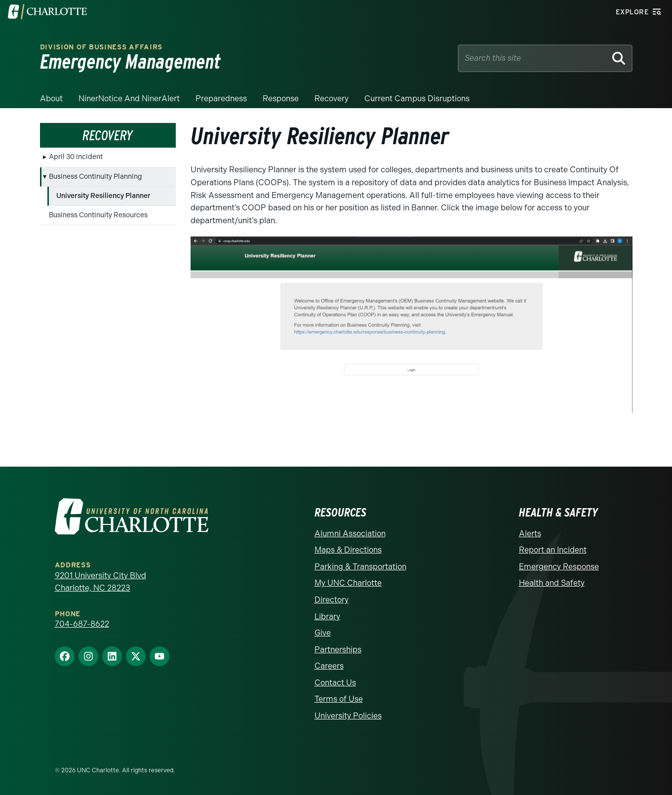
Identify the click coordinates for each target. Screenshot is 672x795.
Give (323, 633)
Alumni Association (350, 534)
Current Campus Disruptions (417, 99)
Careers (329, 666)
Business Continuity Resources (98, 215)
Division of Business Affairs (101, 47)
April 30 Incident (76, 157)
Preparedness (221, 99)
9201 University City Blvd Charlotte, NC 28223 (100, 582)
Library (327, 616)
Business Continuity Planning (96, 177)
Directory (332, 600)
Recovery (332, 99)
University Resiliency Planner (103, 196)
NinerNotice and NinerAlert (129, 99)
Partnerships (338, 650)
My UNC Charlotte (348, 583)
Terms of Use (339, 699)
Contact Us (335, 683)
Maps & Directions (348, 550)
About (51, 99)
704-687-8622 (82, 624)
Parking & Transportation (360, 567)
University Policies (348, 716)
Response (281, 99)
